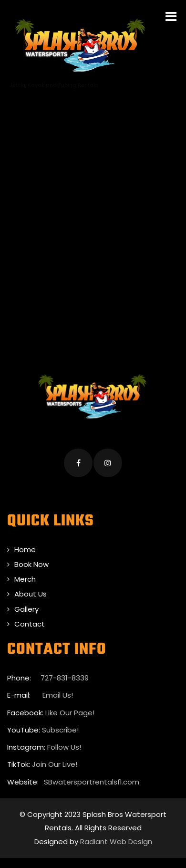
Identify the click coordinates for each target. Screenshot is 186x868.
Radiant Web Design (116, 842)
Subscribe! (60, 730)
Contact (30, 624)
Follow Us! (64, 747)
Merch (25, 579)
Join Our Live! (55, 764)
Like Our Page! (70, 713)
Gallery (26, 609)
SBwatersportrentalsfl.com (92, 782)
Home (25, 549)
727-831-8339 (65, 678)
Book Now (31, 564)
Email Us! (57, 695)
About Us (31, 594)
